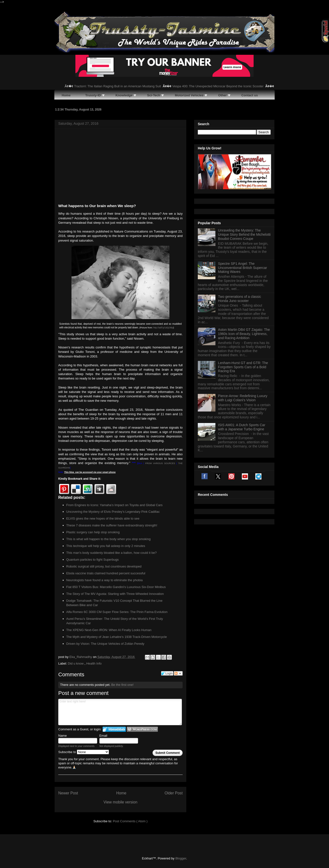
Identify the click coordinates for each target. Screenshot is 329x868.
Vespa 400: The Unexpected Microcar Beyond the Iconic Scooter (224, 86)
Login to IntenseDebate (114, 729)
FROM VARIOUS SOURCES (160, 463)
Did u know (76, 663)
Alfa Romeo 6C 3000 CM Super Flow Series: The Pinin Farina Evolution (117, 612)
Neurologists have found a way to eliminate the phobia (105, 580)
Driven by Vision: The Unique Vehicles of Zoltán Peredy (105, 644)
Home (121, 793)
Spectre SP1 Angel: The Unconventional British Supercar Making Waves (243, 268)
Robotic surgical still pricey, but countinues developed (104, 566)
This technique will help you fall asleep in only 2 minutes (106, 546)
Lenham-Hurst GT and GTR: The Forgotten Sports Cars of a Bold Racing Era (243, 367)
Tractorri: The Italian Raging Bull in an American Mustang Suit (123, 86)
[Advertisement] (120, 167)
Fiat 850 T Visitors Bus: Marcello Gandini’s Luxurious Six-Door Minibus (116, 587)
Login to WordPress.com (142, 729)
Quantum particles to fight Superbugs (93, 560)
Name (63, 736)
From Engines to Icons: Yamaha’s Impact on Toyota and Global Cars (115, 505)
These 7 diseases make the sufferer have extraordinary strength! (112, 525)
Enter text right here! (120, 712)
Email (103, 736)
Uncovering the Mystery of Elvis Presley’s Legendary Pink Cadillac (113, 512)
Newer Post (68, 793)
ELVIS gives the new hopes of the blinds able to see (103, 518)
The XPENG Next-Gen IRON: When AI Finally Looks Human (109, 630)
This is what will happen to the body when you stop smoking (109, 539)
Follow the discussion (178, 673)
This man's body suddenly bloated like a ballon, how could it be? (112, 553)
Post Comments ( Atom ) (130, 821)
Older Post (174, 793)
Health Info (94, 663)
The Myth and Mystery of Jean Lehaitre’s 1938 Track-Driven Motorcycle (117, 637)
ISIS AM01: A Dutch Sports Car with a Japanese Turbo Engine (242, 427)
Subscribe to (84, 752)
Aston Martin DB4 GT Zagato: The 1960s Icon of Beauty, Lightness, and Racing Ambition (244, 334)
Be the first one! (122, 685)
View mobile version (120, 802)
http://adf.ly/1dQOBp (163, 328)
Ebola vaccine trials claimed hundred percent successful (106, 573)
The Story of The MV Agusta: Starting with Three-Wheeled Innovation (115, 594)
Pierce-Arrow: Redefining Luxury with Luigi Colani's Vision (243, 398)
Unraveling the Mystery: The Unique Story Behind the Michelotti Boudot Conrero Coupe (244, 234)
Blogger (181, 858)
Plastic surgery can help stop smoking (93, 532)
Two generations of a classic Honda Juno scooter (240, 299)
